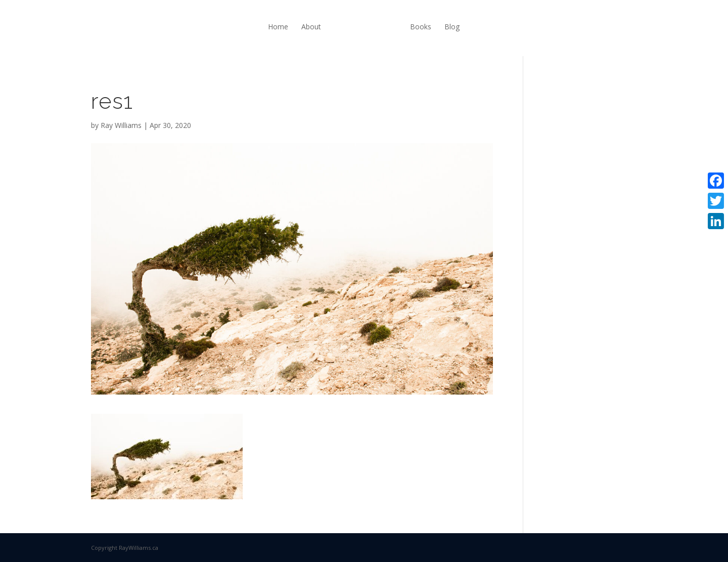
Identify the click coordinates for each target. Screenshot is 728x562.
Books (421, 27)
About (311, 27)
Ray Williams (121, 125)
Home (278, 27)
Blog (452, 27)
